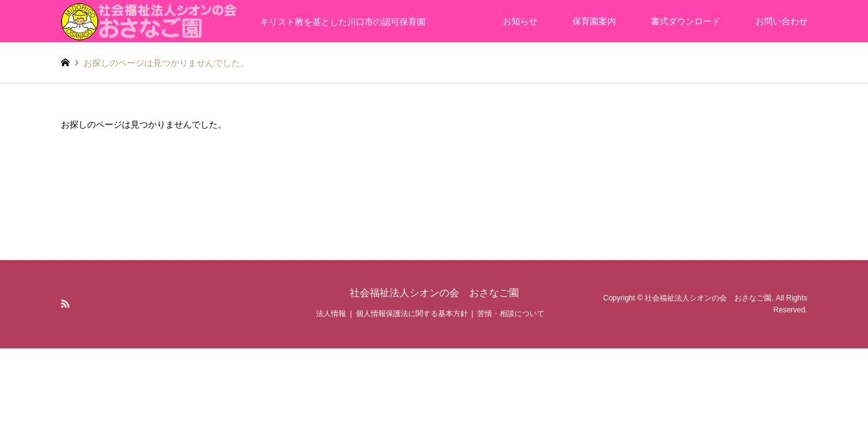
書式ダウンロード (686, 21)
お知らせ (520, 21)
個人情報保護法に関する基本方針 (412, 314)
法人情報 (331, 314)
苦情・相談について (511, 314)
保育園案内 (594, 21)
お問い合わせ (782, 21)
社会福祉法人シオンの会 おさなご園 (434, 293)
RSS (65, 304)
